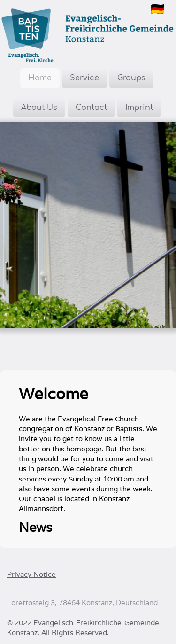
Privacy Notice (31, 574)
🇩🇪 (158, 9)
